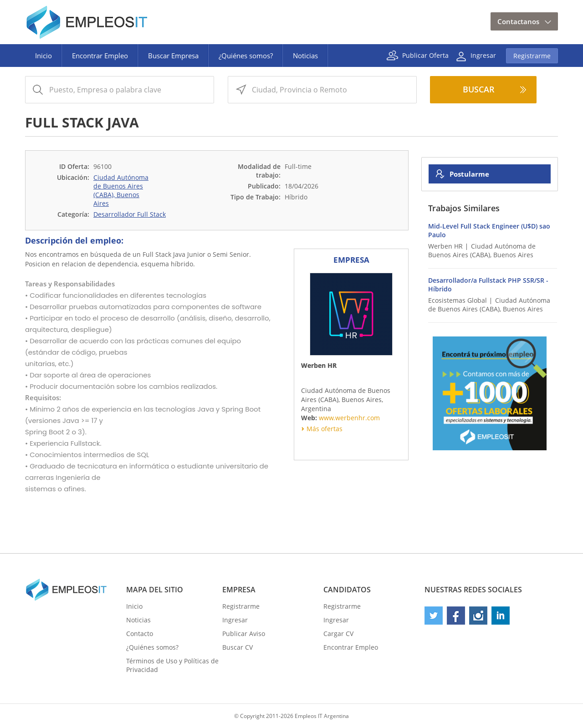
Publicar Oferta (425, 55)
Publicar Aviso (244, 634)
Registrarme (532, 56)
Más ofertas (325, 429)
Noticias (305, 56)
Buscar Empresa (173, 56)
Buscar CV (238, 647)
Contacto (140, 634)
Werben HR (445, 246)
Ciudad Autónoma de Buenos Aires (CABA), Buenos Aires (121, 190)
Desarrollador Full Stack (130, 214)
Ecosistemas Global (458, 300)
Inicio (43, 56)
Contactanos (518, 21)
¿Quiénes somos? (246, 56)
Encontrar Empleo (100, 56)
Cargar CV (338, 634)
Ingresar (483, 55)
